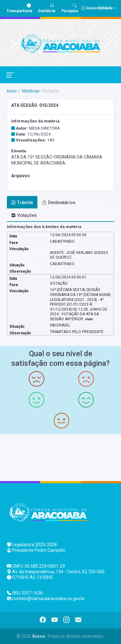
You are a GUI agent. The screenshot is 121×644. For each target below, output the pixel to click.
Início (12, 91)
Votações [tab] (24, 215)
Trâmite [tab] (22, 203)
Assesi (39, 636)
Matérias (30, 91)
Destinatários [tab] (59, 203)
